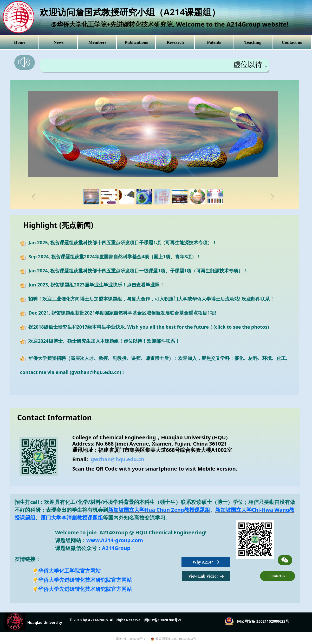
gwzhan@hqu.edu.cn (118, 459)
